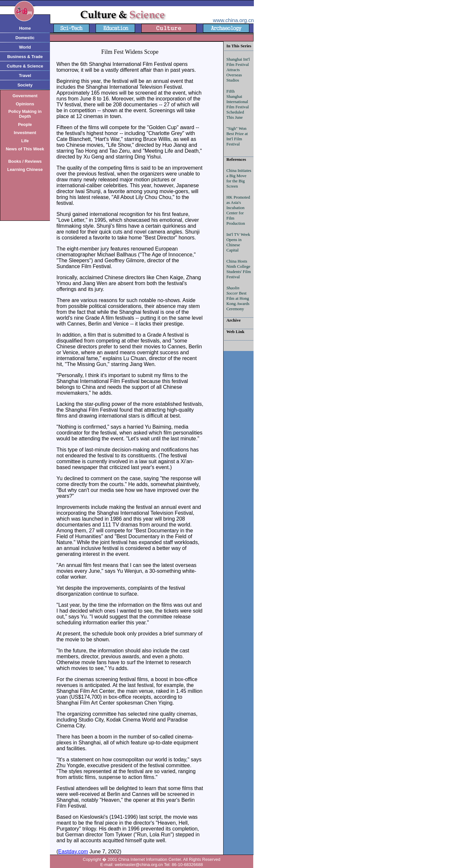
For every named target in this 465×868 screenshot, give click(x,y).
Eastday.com (73, 852)
